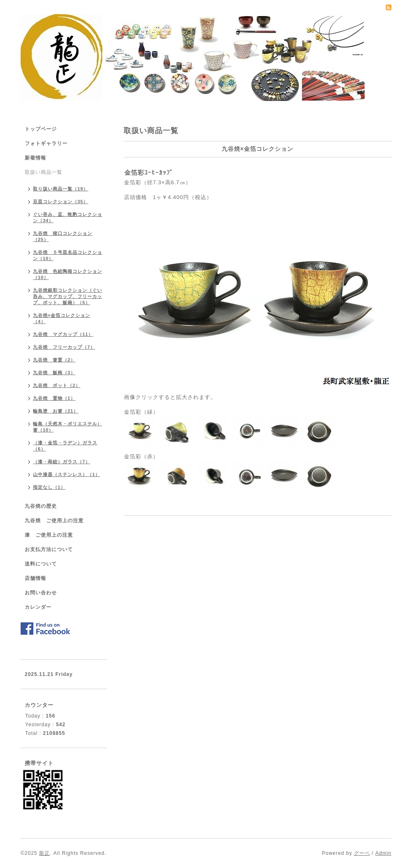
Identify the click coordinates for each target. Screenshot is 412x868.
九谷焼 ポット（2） (57, 385)
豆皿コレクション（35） (61, 202)
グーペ (362, 853)
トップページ (41, 129)
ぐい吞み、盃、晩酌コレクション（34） (68, 217)
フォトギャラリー (46, 143)
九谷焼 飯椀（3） (54, 373)
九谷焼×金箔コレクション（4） (62, 318)
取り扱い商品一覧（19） (61, 189)
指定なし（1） (49, 487)
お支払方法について (49, 549)
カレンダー (38, 607)
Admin (383, 853)
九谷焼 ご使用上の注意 (54, 521)
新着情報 (35, 158)
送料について (41, 564)
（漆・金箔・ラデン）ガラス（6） (65, 446)
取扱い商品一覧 (43, 172)
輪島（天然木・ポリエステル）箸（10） (68, 427)
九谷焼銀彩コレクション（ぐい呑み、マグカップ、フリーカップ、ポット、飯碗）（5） (68, 296)
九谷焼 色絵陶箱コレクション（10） (68, 274)
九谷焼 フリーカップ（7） (64, 347)
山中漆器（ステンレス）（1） (67, 474)
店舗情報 (35, 578)
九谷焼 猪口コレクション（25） (63, 236)
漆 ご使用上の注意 (49, 535)
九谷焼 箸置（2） (54, 360)
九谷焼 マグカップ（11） (63, 334)
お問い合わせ (41, 593)
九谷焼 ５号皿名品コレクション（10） (68, 255)
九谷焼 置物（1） (54, 398)
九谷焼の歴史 (41, 506)
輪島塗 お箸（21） (56, 411)
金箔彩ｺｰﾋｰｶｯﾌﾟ (149, 172)
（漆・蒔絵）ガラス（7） (62, 462)
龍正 (44, 853)
